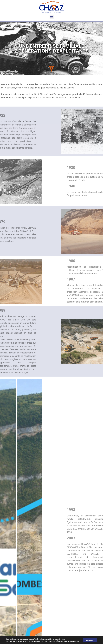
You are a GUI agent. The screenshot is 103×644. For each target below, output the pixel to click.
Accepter (90, 640)
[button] (52, 17)
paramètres (75, 641)
